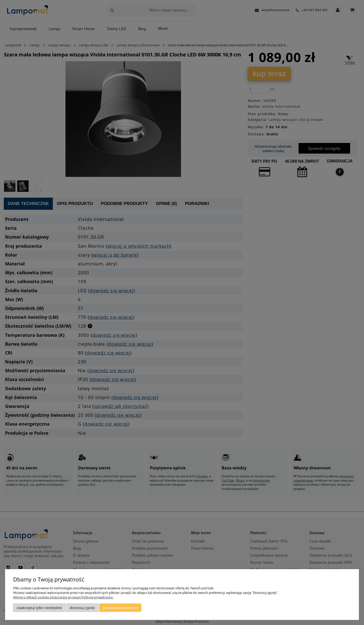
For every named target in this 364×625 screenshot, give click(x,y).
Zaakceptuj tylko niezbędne (39, 608)
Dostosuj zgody (82, 608)
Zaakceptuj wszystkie (120, 608)
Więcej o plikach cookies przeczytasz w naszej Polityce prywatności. (63, 597)
